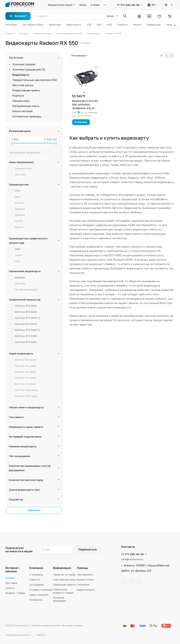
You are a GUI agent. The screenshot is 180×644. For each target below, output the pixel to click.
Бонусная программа (59, 599)
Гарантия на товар (64, 574)
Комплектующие (24, 64)
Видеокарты (21, 75)
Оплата (10, 588)
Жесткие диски (23, 85)
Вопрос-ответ (86, 579)
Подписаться (87, 549)
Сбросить (34, 510)
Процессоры (21, 101)
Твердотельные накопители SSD (35, 80)
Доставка (11, 583)
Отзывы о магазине (41, 590)
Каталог (10, 578)
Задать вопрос (86, 590)
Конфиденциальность (18, 635)
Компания (36, 568)
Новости (35, 579)
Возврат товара (15, 593)
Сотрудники (37, 585)
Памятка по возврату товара (63, 591)
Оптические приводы (27, 116)
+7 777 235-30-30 (128, 5)
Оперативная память (26, 90)
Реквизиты (36, 600)
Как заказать (85, 574)
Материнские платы (26, 106)
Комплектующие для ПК (29, 70)
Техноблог (83, 585)
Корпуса (18, 96)
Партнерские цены (65, 579)
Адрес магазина (39, 595)
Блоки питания (22, 111)
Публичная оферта (64, 585)
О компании (36, 574)
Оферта (41, 635)
